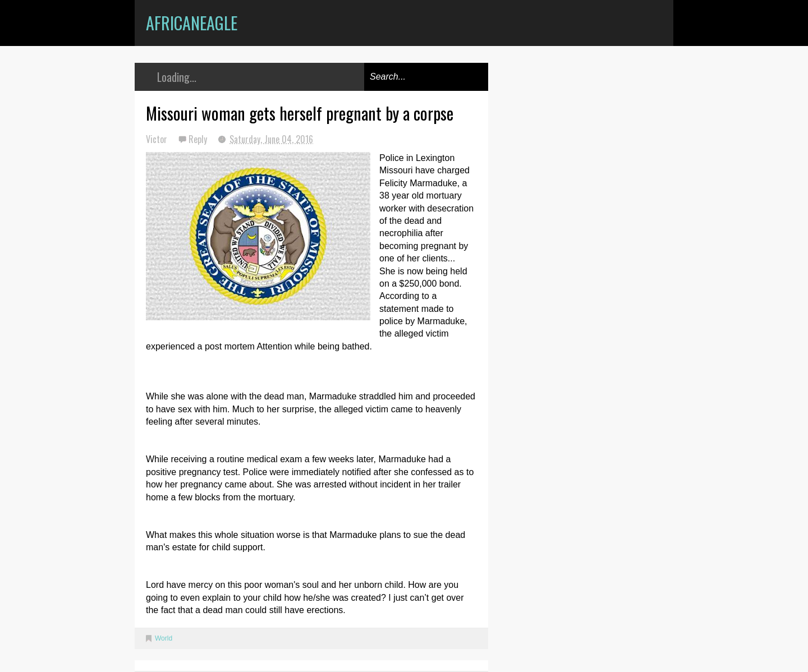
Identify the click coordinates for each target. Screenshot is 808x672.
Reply (199, 139)
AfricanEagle (192, 23)
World (164, 638)
